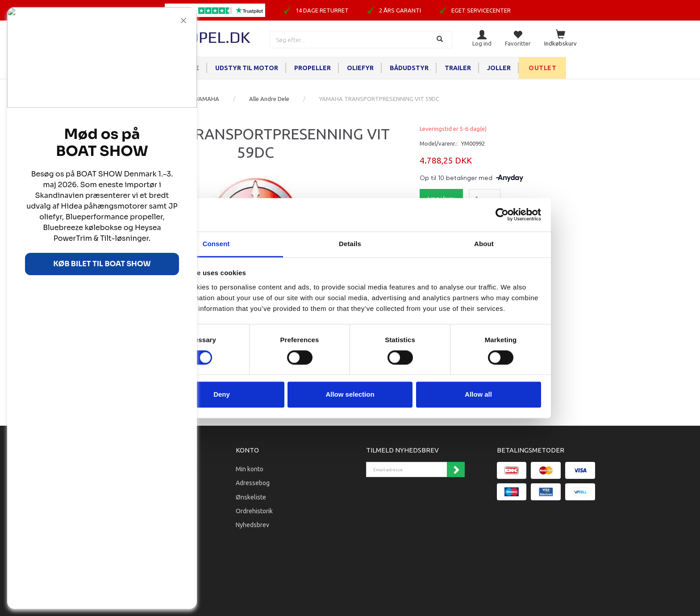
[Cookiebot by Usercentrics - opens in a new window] (502, 214)
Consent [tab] (216, 244)
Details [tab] (350, 244)
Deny (222, 395)
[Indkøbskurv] (560, 39)
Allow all (478, 395)
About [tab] (484, 244)
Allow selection (350, 395)
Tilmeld (456, 469)
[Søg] (441, 40)
